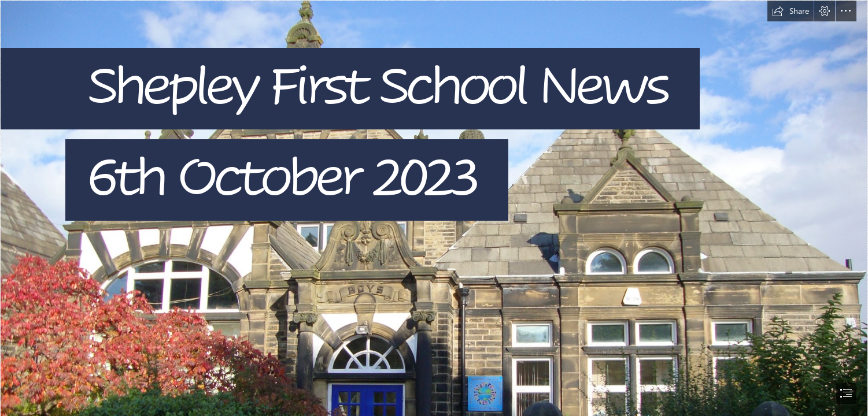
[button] (791, 11)
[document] (434, 208)
